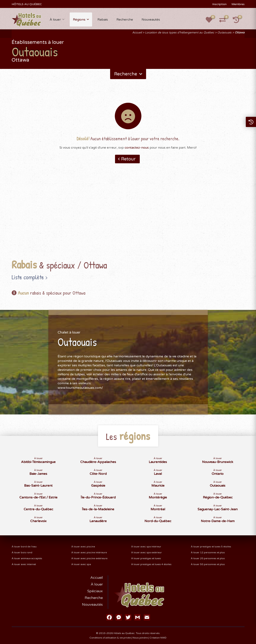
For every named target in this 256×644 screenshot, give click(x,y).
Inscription (219, 4)
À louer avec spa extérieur (146, 552)
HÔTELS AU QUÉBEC (27, 4)
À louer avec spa (81, 564)
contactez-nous (137, 148)
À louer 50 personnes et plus (208, 564)
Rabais (103, 20)
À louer (55, 20)
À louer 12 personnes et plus (208, 552)
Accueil (137, 33)
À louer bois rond (22, 552)
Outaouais (224, 33)
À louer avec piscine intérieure (89, 552)
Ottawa (240, 33)
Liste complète (28, 277)
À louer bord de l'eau (24, 547)
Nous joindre (140, 638)
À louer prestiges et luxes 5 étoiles (211, 547)
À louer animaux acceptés (27, 558)
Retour (128, 159)
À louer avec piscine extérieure (89, 558)
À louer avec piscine (83, 547)
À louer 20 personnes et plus (208, 558)
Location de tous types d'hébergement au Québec (180, 33)
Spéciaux (95, 591)
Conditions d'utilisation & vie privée (110, 638)
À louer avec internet (24, 564)
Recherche (125, 20)
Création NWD (158, 638)
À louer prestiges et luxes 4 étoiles (151, 564)
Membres (238, 4)
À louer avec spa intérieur (146, 547)
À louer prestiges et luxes (146, 558)
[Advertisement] (128, 218)
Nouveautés (151, 20)
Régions (79, 20)
